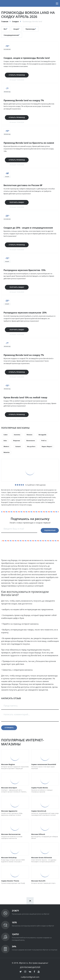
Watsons (29, 435)
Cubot (6, 435)
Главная (5, 21)
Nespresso (17, 441)
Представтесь (11, 706)
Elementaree (31, 441)
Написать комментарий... (17, 714)
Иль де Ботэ (31, 446)
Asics (5, 441)
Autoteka (17, 435)
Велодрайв (42, 435)
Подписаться (50, 530)
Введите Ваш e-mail (14, 529)
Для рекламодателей (30, 967)
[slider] (19, 485)
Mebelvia (7, 452)
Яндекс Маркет (47, 446)
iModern (6, 446)
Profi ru (44, 441)
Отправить (9, 728)
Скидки (15, 21)
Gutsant (18, 446)
